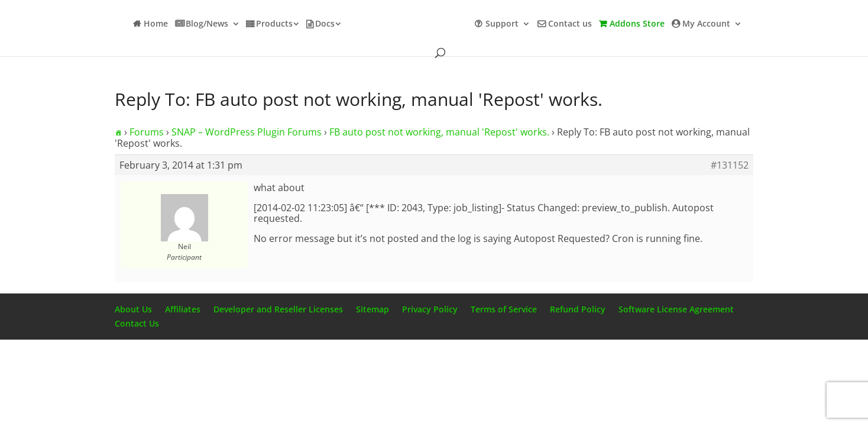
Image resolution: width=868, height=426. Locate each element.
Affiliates (183, 309)
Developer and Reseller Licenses (278, 309)
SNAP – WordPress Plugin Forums (247, 132)
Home (156, 24)
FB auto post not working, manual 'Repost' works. (439, 132)
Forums (147, 132)
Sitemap (373, 309)
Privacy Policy (430, 309)
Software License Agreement (676, 309)
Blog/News (207, 24)
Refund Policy (578, 309)
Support (502, 24)
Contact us (570, 24)
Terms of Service (504, 309)
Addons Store (637, 24)
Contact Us (137, 323)
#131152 (730, 165)
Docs (325, 24)
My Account (706, 24)
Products (274, 24)
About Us (133, 309)
